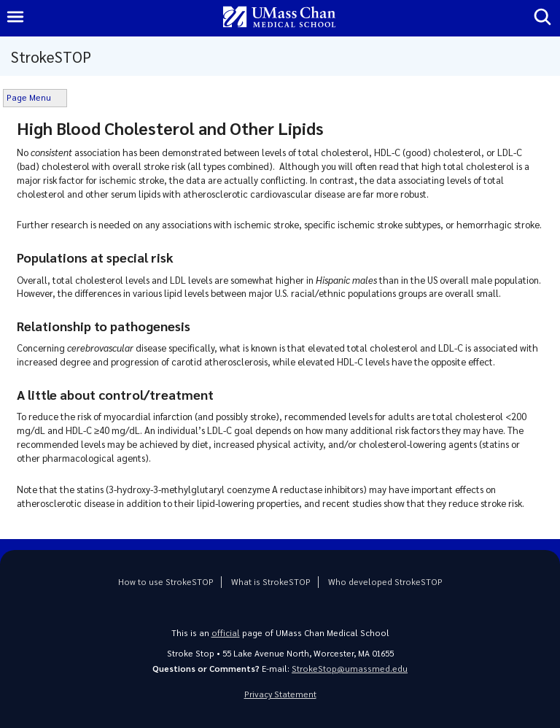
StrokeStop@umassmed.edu (350, 669)
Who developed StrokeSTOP (385, 582)
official (226, 633)
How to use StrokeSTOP (166, 582)
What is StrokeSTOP (271, 582)
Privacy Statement (280, 694)
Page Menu (29, 97)
